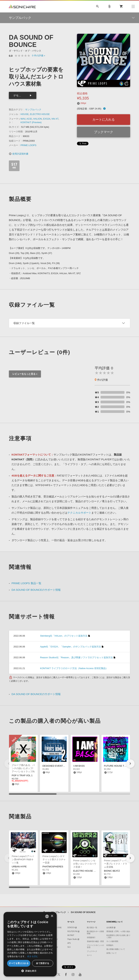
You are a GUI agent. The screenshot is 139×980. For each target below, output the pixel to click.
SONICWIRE (22, 6)
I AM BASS (79, 766)
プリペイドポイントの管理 (95, 946)
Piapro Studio (72, 939)
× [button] (52, 916)
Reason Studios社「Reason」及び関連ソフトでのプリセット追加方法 (76, 657)
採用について (111, 953)
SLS (69, 947)
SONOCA (71, 927)
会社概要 (110, 927)
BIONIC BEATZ (112, 871)
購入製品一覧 (92, 927)
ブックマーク (104, 132)
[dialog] (30, 944)
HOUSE (25, 114)
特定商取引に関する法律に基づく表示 (118, 936)
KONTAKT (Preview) (31, 122)
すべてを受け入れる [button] (19, 963)
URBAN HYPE (19, 867)
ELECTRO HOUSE (40, 114)
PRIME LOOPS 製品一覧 (26, 583)
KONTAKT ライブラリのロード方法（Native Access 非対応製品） (74, 668)
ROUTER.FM (72, 931)
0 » (39, 56)
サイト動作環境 (112, 941)
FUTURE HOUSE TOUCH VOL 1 (121, 766)
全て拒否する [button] (43, 963)
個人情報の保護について (116, 949)
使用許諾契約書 (19, 154)
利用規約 (110, 945)
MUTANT (71, 935)
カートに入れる (104, 120)
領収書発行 (91, 937)
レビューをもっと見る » (25, 374)
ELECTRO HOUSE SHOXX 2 (88, 871)
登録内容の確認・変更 (95, 941)
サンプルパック (33, 110)
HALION (37, 119)
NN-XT (55, 119)
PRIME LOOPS (29, 145)
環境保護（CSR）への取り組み (118, 931)
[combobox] (47, 916)
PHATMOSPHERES (53, 867)
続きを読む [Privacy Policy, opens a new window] (33, 956)
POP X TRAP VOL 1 (22, 775)
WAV (23, 119)
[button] (130, 764)
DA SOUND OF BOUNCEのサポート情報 (36, 590)
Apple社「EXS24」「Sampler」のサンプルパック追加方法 (70, 647)
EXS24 (47, 119)
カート (89, 955)
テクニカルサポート (79, 513)
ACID (29, 119)
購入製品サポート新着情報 (95, 932)
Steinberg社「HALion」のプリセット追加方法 (64, 636)
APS (69, 943)
